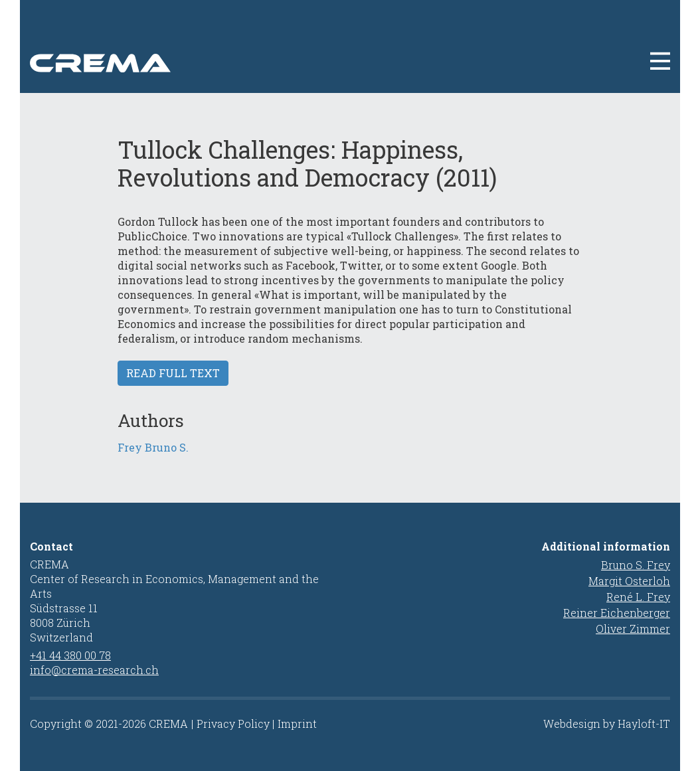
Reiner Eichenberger (617, 613)
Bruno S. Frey (636, 565)
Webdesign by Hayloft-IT (607, 724)
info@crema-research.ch (94, 670)
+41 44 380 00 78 (70, 655)
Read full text (173, 373)
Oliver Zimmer (633, 629)
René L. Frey (638, 597)
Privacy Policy (233, 724)
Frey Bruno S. (153, 447)
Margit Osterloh (629, 581)
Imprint (297, 724)
